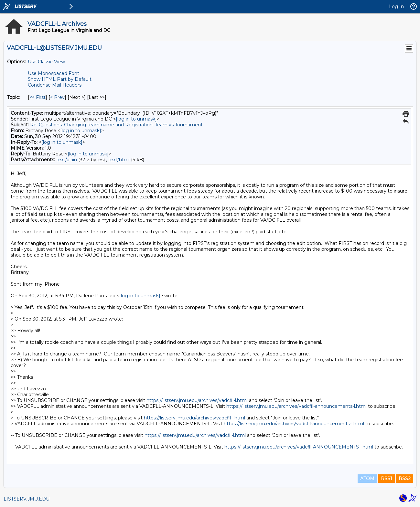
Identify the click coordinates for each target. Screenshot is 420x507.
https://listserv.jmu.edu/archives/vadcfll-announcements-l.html (296, 406)
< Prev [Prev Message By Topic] (57, 97)
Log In (396, 6)
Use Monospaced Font (54, 73)
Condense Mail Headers (55, 85)
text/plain (67, 160)
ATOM (367, 479)
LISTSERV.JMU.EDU (27, 499)
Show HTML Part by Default (60, 79)
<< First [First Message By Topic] (38, 97)
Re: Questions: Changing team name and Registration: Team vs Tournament (116, 125)
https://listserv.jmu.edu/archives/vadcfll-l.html (197, 400)
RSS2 (405, 479)
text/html (119, 160)
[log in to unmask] (136, 119)
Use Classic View (46, 62)
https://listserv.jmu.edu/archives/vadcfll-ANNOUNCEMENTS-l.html (299, 447)
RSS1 (387, 479)
